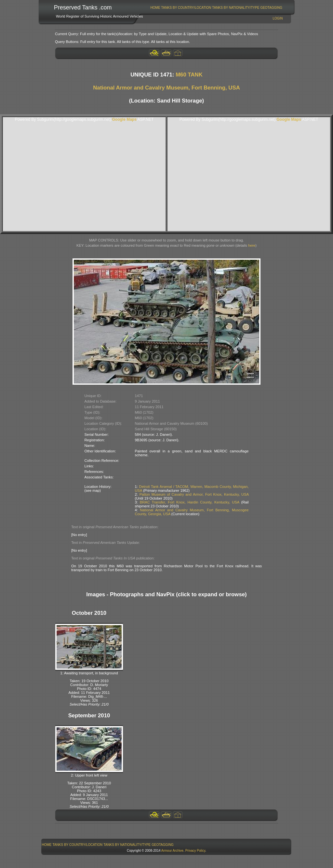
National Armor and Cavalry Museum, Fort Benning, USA (166, 88)
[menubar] (216, 8)
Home (155, 8)
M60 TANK (189, 75)
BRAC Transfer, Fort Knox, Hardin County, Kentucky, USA (190, 502)
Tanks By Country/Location (186, 8)
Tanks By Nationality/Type (236, 8)
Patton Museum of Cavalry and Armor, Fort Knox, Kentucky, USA (194, 494)
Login (278, 18)
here (252, 245)
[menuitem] (155, 8)
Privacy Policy (195, 851)
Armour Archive (172, 851)
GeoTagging (271, 8)
